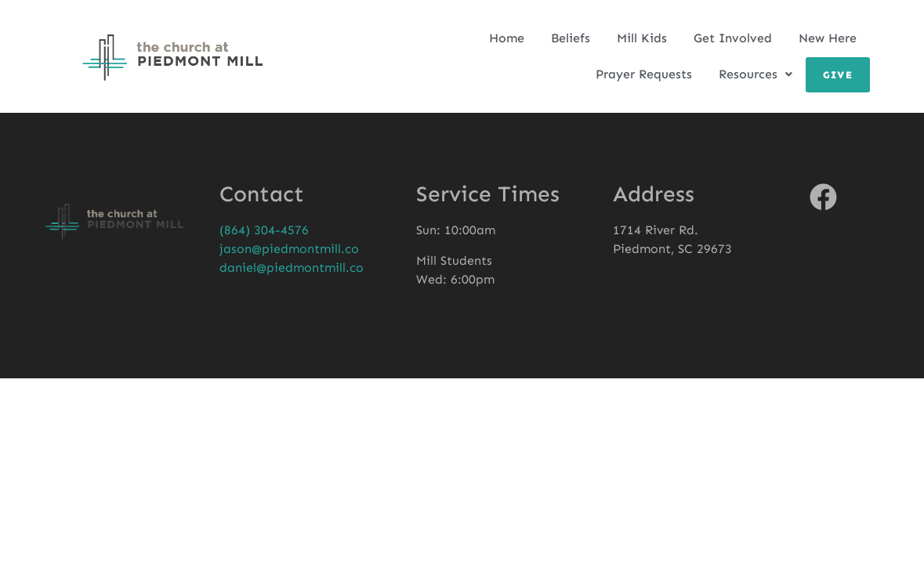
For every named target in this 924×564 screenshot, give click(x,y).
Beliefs (571, 38)
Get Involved (733, 38)
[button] (756, 74)
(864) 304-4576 (264, 230)
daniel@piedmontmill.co (292, 268)
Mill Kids (642, 38)
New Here (828, 38)
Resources (756, 74)
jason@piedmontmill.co (289, 249)
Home (507, 38)
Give (838, 75)
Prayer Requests (644, 74)
